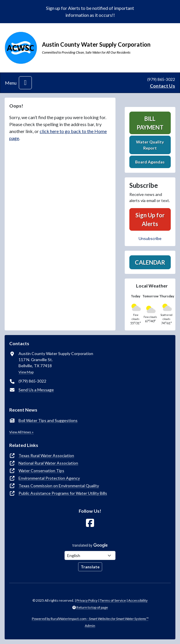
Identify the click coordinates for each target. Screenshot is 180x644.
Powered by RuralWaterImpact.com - (90, 619)
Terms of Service (113, 600)
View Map (26, 372)
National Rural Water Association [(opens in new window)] (48, 463)
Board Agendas (150, 162)
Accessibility (138, 600)
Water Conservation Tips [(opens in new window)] (41, 471)
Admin (90, 626)
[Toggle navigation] (25, 83)
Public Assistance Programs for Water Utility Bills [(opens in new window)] (63, 493)
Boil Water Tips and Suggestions (48, 420)
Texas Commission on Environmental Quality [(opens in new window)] (59, 486)
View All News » (21, 432)
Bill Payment (150, 123)
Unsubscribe (150, 238)
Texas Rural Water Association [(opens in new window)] (46, 455)
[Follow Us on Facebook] (90, 523)
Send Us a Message (36, 390)
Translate (90, 567)
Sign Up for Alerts (150, 219)
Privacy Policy (87, 600)
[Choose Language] (90, 555)
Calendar (150, 262)
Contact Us (162, 86)
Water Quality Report (150, 145)
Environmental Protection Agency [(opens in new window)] (49, 478)
